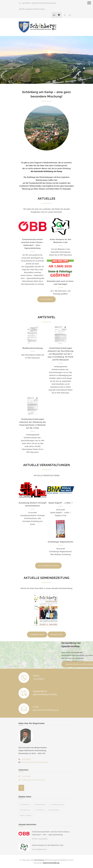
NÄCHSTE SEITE (57, 635)
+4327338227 (26, 3)
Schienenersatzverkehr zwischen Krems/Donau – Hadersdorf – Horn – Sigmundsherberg (51, 833)
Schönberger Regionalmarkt (61, 542)
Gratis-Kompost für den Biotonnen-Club (48, 845)
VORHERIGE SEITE (37, 635)
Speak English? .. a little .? (61, 503)
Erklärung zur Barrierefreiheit (33, 780)
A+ (54, 15)
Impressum (26, 776)
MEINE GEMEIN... (26, 816)
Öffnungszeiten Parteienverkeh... (34, 9)
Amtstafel (40, 810)
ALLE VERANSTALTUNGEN (48, 566)
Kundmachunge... (58, 805)
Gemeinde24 (39, 860)
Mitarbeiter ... (26, 810)
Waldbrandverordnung (33, 348)
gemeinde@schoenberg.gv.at (45, 3)
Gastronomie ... (55, 810)
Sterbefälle (25, 805)
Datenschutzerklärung (51, 863)
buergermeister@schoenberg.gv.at (35, 762)
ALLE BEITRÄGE (46, 299)
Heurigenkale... (41, 805)
